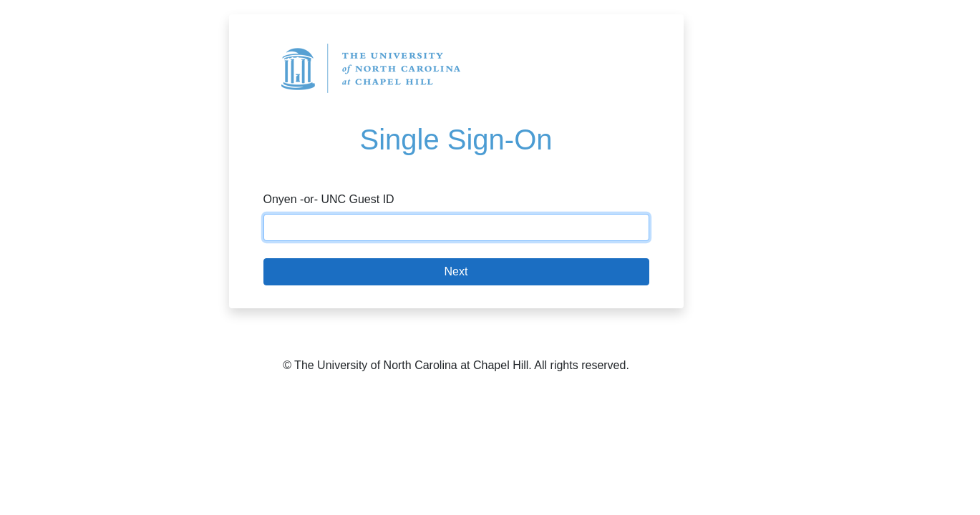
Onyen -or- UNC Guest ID (329, 199)
